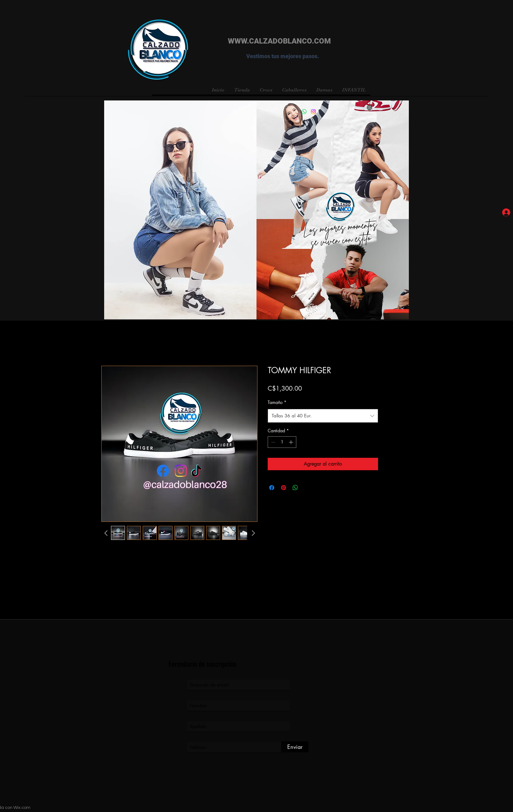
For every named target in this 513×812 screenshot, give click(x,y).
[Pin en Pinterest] (284, 488)
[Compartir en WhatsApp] (295, 488)
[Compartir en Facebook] (272, 488)
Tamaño (277, 402)
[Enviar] (295, 747)
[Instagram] (313, 112)
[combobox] (323, 416)
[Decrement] (273, 442)
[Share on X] (307, 488)
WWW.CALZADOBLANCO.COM (279, 41)
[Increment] (291, 442)
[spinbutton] (282, 442)
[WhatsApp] (304, 112)
